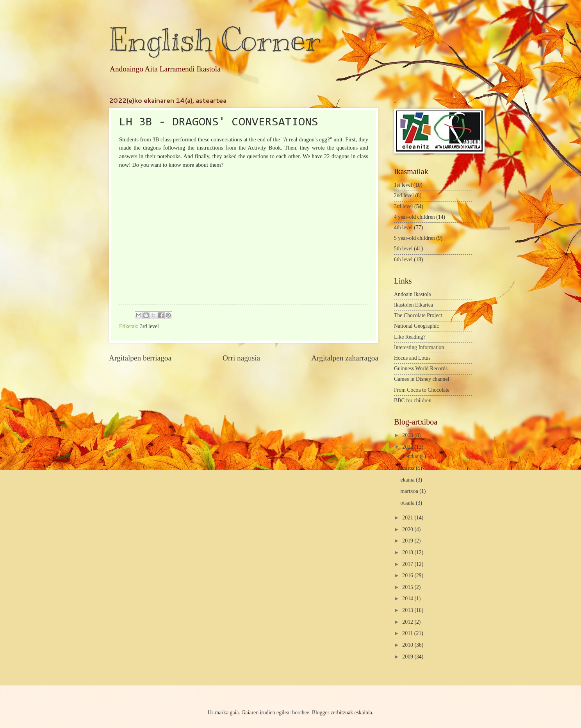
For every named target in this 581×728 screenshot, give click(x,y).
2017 (408, 564)
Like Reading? (410, 337)
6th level (403, 260)
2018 (408, 552)
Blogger (321, 713)
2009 (408, 657)
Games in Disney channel (421, 379)
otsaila (408, 503)
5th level (403, 249)
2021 (408, 518)
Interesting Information (419, 347)
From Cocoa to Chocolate (422, 390)
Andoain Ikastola (413, 294)
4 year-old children (414, 217)
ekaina (408, 480)
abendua (410, 456)
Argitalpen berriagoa (140, 358)
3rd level (149, 326)
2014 (408, 599)
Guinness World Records (421, 368)
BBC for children (413, 401)
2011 (408, 633)
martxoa (410, 491)
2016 (408, 575)
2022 (408, 447)
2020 (408, 529)
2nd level (404, 195)
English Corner (215, 40)
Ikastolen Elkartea (413, 305)
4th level (403, 227)
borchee (301, 713)
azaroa (408, 468)
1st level (403, 185)
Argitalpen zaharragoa (345, 358)
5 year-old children (414, 238)
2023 (408, 435)
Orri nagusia (241, 358)
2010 (408, 645)
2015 (408, 587)
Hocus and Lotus (412, 358)
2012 (408, 622)
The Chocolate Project (418, 315)
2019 (408, 541)
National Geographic (416, 326)
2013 (408, 610)
